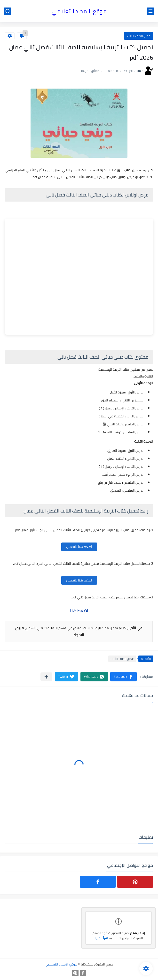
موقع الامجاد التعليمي (79, 11)
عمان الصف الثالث (139, 36)
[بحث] (8, 11)
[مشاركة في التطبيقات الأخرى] (46, 677)
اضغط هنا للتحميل (79, 547)
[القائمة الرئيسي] (150, 11)
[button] (123, 677)
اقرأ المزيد (101, 938)
